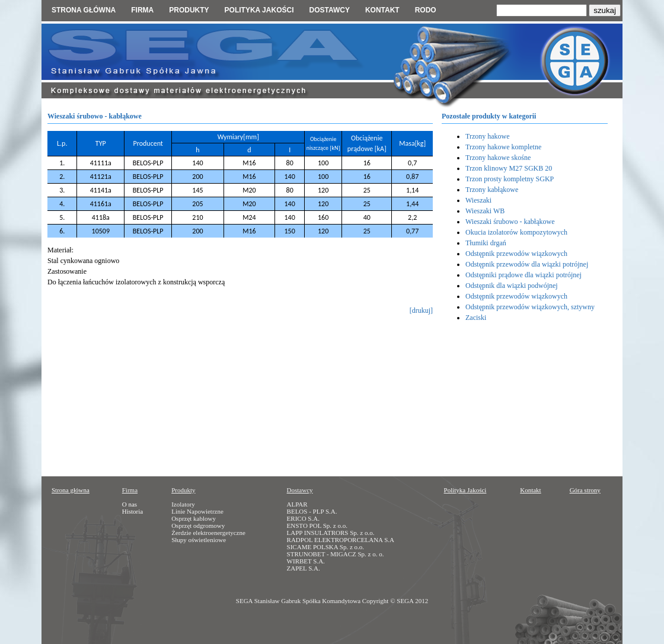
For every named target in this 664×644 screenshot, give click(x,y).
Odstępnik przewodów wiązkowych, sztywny (530, 307)
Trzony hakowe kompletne (503, 147)
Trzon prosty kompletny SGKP (510, 179)
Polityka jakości (259, 10)
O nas (130, 504)
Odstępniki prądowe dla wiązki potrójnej (523, 275)
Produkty (189, 10)
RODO (426, 10)
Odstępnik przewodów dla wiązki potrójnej (527, 264)
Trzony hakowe (488, 136)
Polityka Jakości (465, 490)
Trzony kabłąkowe (492, 190)
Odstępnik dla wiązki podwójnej (512, 286)
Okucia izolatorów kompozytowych (516, 232)
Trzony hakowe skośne (498, 158)
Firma (142, 10)
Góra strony (585, 490)
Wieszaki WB (485, 211)
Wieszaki (478, 200)
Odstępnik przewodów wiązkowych (516, 254)
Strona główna (84, 10)
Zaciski (476, 318)
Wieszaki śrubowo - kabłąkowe (510, 222)
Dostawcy (329, 10)
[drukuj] (421, 310)
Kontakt (382, 10)
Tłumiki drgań (486, 243)
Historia (133, 511)
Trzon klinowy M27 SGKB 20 (509, 168)
